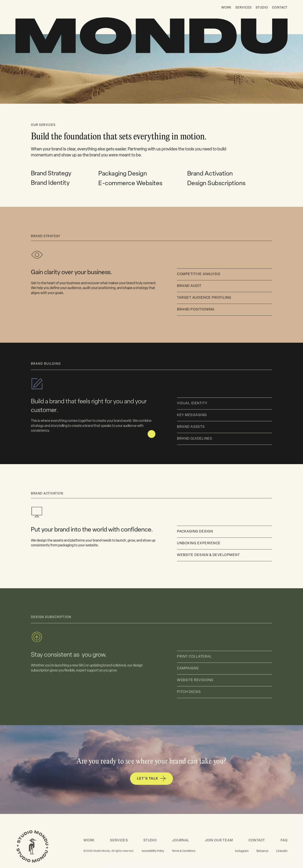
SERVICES (244, 8)
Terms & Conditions (184, 851)
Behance (262, 851)
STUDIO (262, 8)
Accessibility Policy (153, 851)
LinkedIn (282, 851)
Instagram (242, 851)
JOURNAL (181, 840)
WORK (226, 8)
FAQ (284, 840)
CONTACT (280, 8)
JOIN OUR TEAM (219, 840)
